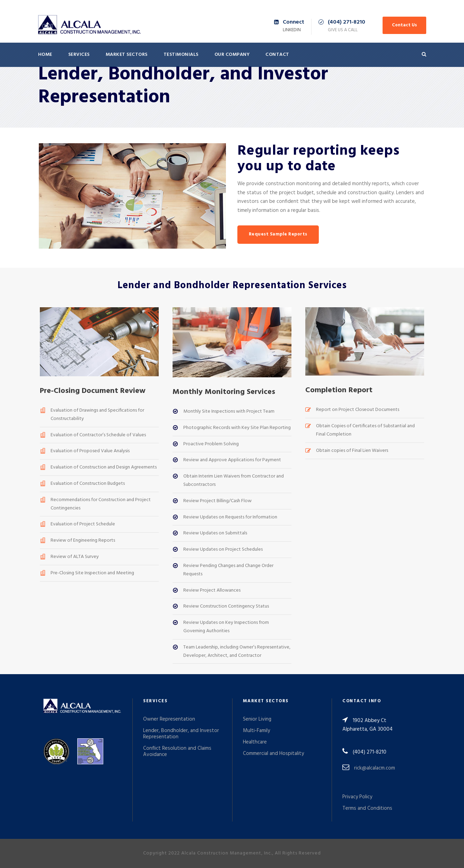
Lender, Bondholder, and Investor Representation (181, 734)
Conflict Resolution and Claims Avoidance (177, 751)
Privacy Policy (357, 797)
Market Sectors (127, 55)
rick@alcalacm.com (375, 768)
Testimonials (181, 55)
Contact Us (404, 25)
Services (79, 55)
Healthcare (255, 742)
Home (45, 55)
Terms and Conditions (367, 808)
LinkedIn (292, 30)
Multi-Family (256, 731)
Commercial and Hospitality (273, 754)
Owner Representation (169, 719)
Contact (277, 55)
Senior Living (257, 719)
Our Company (232, 55)
